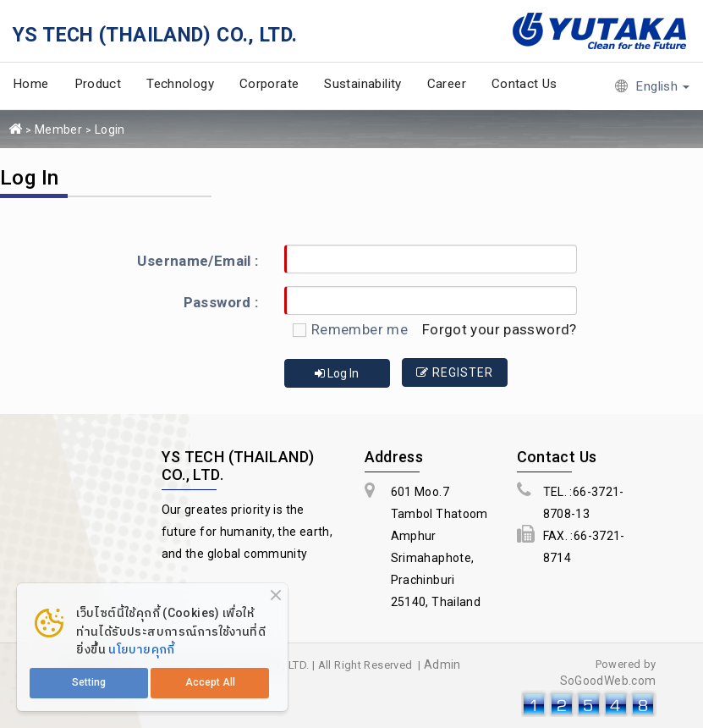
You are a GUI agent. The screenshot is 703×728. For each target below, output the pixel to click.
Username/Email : (198, 261)
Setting (89, 682)
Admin (442, 663)
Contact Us (525, 84)
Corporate (269, 84)
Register (456, 372)
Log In (337, 372)
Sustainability (362, 84)
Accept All (210, 682)
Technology (180, 84)
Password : (221, 302)
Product (98, 84)
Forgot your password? (500, 329)
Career (447, 84)
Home (31, 84)
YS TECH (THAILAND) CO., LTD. (155, 35)
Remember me (346, 329)
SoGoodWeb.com (608, 679)
